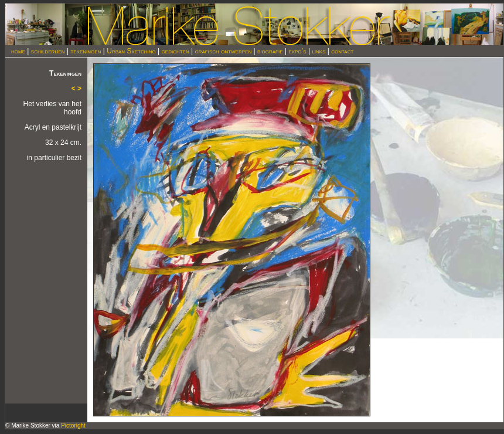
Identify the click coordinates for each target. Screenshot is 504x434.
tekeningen (86, 51)
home (18, 51)
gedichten (176, 51)
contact (342, 51)
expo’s (297, 51)
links (319, 51)
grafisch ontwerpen (224, 51)
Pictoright (73, 425)
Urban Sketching (131, 51)
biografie (270, 51)
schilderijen (48, 51)
